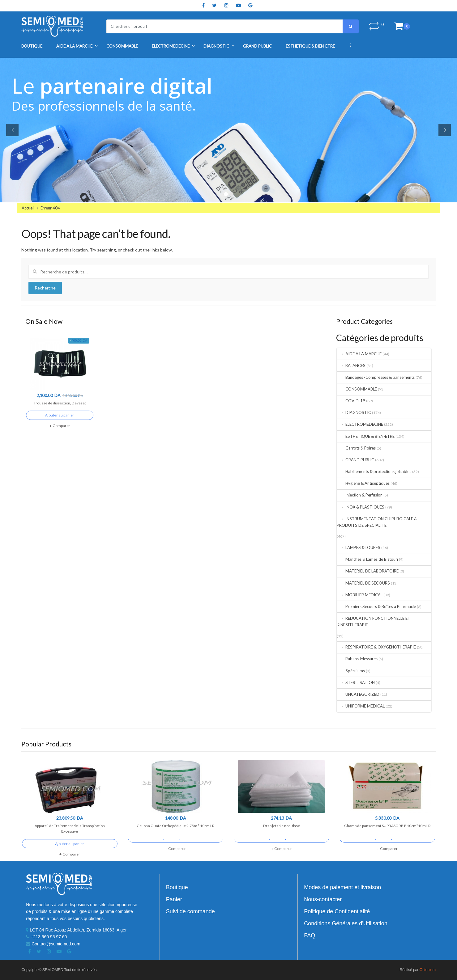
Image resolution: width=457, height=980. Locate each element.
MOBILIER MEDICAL (360, 595)
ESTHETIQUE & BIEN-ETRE (310, 46)
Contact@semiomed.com (53, 944)
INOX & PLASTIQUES (361, 507)
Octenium (427, 970)
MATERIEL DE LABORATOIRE (368, 571)
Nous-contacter (323, 899)
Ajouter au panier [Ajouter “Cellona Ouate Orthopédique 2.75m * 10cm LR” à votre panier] (176, 844)
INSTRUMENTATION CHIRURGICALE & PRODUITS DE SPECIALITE (377, 522)
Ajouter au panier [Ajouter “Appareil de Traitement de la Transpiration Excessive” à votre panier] (70, 850)
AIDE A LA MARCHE (74, 46)
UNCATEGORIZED (358, 694)
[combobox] (221, 26)
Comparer (61, 432)
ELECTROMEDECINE (171, 46)
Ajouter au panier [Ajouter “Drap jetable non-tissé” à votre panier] (281, 844)
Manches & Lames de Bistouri (367, 559)
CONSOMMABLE (122, 46)
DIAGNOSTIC (216, 46)
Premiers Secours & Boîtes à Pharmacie (376, 606)
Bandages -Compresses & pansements (376, 377)
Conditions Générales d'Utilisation (346, 923)
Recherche (45, 288)
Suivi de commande (190, 911)
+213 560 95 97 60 (46, 937)
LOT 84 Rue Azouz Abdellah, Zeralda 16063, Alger (76, 930)
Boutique (32, 46)
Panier (174, 899)
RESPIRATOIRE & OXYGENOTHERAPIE (376, 647)
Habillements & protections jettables (374, 471)
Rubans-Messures (357, 659)
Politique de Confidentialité (337, 911)
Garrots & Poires (356, 448)
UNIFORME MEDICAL (361, 706)
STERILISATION (356, 682)
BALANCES (351, 365)
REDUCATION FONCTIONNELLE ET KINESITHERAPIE (374, 621)
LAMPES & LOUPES (359, 547)
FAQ (310, 936)
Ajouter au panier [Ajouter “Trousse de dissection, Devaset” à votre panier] (60, 421)
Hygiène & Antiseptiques (363, 483)
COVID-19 (351, 401)
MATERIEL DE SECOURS (363, 583)
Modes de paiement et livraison (342, 887)
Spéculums (351, 671)
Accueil (28, 208)
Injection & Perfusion (360, 495)
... (348, 45)
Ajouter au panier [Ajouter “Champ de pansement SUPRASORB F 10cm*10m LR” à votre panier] (387, 844)
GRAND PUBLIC (257, 46)
